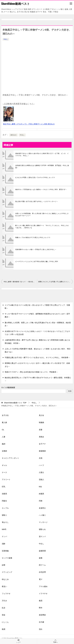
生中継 (41, 622)
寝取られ (42, 529)
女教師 (4, 451)
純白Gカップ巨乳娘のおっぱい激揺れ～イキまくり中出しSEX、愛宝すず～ (41, 189)
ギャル (4, 465)
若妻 (41, 430)
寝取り (4, 515)
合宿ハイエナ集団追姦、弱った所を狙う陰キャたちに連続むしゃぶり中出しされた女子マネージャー (42, 215)
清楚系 (4, 494)
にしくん (5, 622)
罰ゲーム (42, 565)
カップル (5, 508)
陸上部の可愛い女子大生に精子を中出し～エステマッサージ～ (37, 201)
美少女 (41, 415)
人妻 (4, 437)
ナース (4, 472)
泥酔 (4, 544)
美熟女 (41, 437)
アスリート (6, 480)
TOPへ (56, 641)
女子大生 (5, 415)
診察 (4, 565)
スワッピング (7, 572)
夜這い (4, 586)
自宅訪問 (42, 572)
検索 (70, 391)
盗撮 (41, 558)
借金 (4, 615)
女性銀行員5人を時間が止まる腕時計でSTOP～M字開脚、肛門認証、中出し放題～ (42, 167)
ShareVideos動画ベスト (16, 4)
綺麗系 (41, 494)
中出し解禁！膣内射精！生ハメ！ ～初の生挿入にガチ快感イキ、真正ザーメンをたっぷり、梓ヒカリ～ (20, 282)
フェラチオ (6, 594)
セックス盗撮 (7, 558)
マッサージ (43, 522)
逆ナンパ (42, 536)
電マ (41, 579)
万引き (4, 601)
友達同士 (42, 508)
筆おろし (5, 522)
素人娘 (4, 422)
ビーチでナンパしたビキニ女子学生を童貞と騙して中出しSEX (37, 261)
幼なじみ (5, 579)
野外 (41, 608)
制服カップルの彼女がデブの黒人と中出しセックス (33, 237)
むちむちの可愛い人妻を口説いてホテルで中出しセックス (35, 177)
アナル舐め (43, 586)
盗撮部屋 (42, 551)
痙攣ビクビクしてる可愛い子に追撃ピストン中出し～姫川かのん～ (56, 282)
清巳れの (13, 135)
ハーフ (41, 465)
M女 (40, 487)
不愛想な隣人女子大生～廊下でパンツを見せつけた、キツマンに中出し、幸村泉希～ (37, 358)
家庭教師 (42, 451)
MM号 (4, 529)
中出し (6, 39)
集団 (41, 601)
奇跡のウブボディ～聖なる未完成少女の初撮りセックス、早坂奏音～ (31, 372)
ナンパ (4, 536)
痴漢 (4, 629)
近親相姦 (5, 551)
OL (3, 430)
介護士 (41, 472)
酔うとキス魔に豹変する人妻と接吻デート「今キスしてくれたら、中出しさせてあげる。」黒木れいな (42, 227)
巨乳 (4, 487)
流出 (41, 629)
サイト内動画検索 (8, 388)
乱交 (4, 608)
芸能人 (41, 480)
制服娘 (41, 422)
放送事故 (42, 615)
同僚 (41, 501)
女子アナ (42, 444)
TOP (15, 403)
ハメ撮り (42, 515)
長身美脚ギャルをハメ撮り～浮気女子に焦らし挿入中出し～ (36, 249)
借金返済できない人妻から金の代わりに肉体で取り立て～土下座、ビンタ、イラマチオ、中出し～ (42, 155)
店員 (41, 458)
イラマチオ (43, 594)
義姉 (4, 444)
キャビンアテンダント (10, 458)
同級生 (4, 501)
